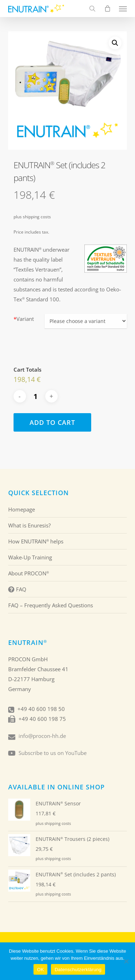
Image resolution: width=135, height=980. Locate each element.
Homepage (22, 509)
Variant (24, 319)
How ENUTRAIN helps (36, 541)
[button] (123, 9)
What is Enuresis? (29, 525)
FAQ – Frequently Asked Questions (51, 605)
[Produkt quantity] (36, 396)
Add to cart (52, 422)
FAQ (17, 589)
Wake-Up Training (30, 557)
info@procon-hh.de (42, 736)
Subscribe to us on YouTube (53, 753)
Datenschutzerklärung (78, 970)
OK (40, 970)
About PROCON (28, 573)
